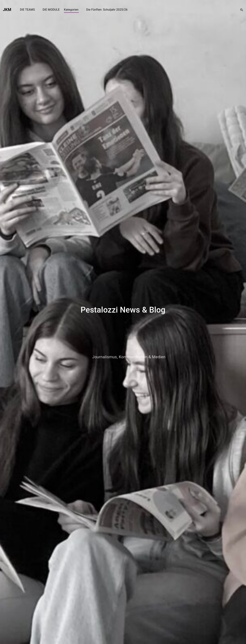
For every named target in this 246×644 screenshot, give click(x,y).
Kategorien (71, 10)
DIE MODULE (51, 10)
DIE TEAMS (27, 10)
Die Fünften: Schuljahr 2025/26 (107, 10)
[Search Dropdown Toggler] (242, 10)
